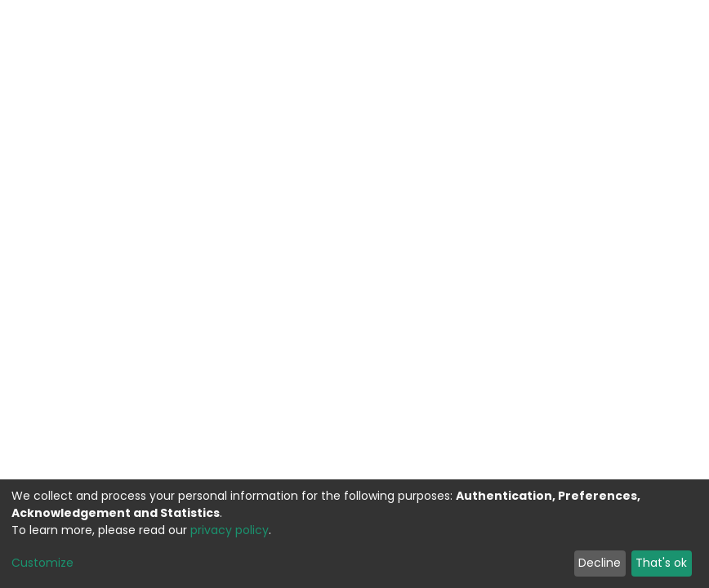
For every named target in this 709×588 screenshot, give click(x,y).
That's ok (661, 563)
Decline (600, 563)
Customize (42, 563)
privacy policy (230, 530)
